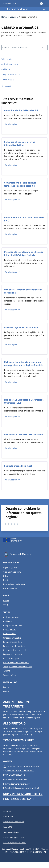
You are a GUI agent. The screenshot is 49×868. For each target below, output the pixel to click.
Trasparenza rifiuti (19, 740)
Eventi (6, 691)
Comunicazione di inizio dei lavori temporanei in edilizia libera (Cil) (20, 184)
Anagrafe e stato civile (13, 625)
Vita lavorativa (9, 675)
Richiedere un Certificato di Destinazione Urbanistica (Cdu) (24, 401)
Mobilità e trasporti (11, 658)
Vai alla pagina (12, 124)
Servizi (13, 17)
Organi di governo (11, 568)
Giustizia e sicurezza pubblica (16, 650)
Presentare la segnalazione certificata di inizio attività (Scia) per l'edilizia (24, 253)
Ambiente (7, 621)
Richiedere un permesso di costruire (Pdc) (24, 434)
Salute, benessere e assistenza (16, 663)
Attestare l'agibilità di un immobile (21, 327)
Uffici (5, 576)
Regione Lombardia (11, 3)
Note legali (7, 811)
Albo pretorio (14, 723)
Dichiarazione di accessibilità (14, 822)
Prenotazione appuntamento (14, 837)
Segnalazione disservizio (12, 832)
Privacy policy (8, 816)
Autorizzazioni (9, 634)
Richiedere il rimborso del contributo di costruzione (23, 291)
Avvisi (6, 605)
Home (4, 17)
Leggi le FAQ (8, 827)
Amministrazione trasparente (17, 704)
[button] (6, 86)
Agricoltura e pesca (11, 617)
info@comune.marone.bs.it (17, 784)
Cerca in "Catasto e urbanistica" (16, 48)
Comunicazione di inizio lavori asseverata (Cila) (24, 219)
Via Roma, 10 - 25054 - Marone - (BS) (24, 766)
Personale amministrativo (14, 584)
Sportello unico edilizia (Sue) (18, 466)
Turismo (7, 671)
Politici (6, 580)
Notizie (6, 601)
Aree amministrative (12, 572)
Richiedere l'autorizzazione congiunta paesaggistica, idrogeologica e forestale (23, 363)
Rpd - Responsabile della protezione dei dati (23, 796)
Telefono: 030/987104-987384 (18, 770)
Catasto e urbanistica (12, 638)
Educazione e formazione (14, 646)
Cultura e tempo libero (13, 642)
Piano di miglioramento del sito (15, 843)
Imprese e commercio (12, 654)
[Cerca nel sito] (44, 9)
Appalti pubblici (10, 629)
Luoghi (6, 687)
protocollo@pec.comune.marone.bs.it (21, 788)
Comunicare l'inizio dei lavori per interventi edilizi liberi (20, 143)
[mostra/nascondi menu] (5, 9)
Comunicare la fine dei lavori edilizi (21, 110)
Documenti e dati (11, 588)
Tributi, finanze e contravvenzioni (17, 667)
